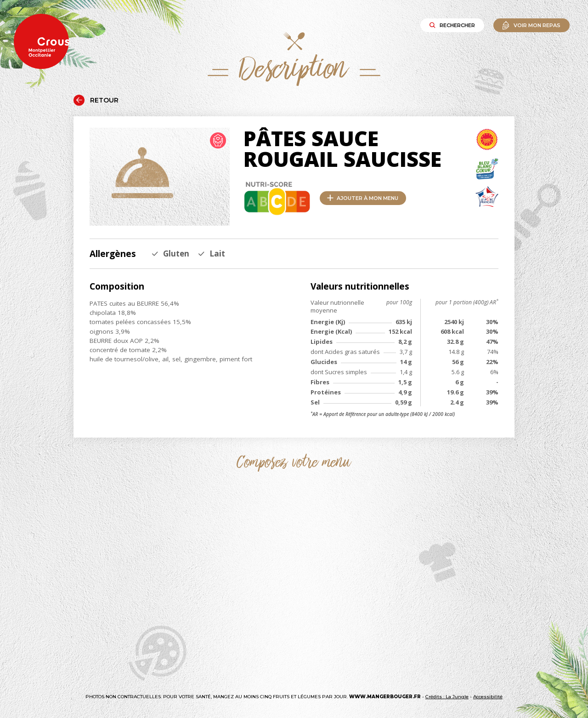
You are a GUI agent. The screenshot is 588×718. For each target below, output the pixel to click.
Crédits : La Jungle (447, 697)
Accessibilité (488, 697)
